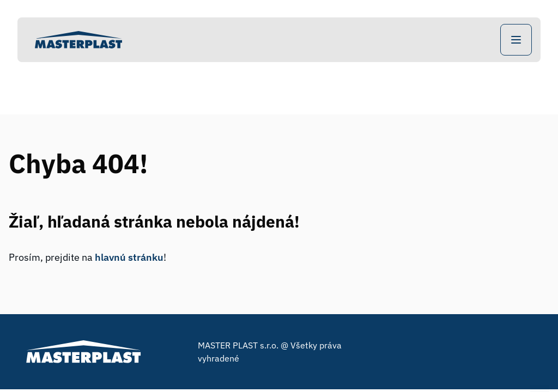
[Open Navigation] (516, 40)
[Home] (78, 40)
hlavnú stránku (129, 257)
